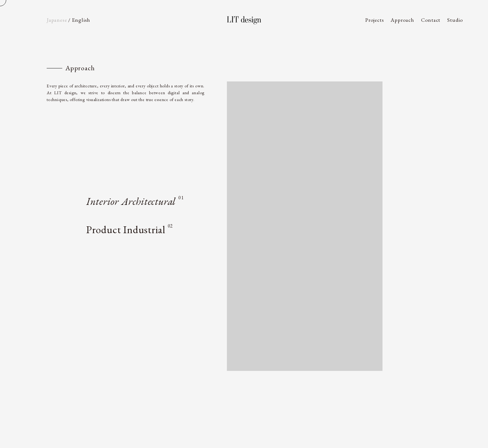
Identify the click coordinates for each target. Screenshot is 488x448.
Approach (402, 20)
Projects (375, 20)
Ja (57, 20)
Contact (431, 20)
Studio (455, 20)
